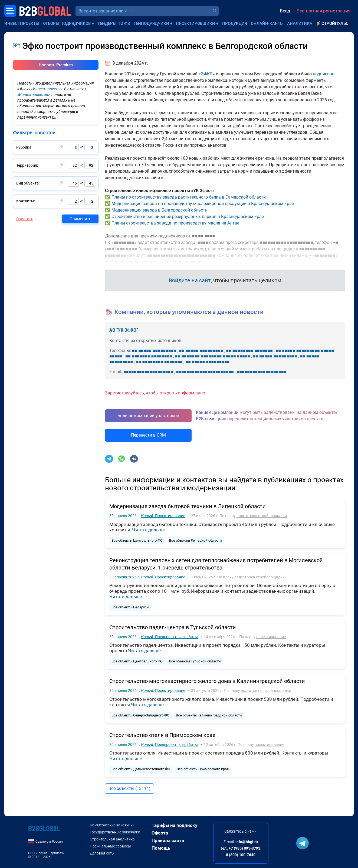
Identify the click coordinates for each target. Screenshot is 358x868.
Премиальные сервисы (110, 846)
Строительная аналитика (112, 839)
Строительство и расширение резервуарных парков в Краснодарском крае (188, 217)
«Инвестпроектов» (34, 95)
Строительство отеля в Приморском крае (162, 735)
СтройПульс (335, 24)
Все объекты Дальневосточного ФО (141, 769)
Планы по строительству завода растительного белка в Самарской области (189, 197)
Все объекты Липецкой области (196, 540)
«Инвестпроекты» (47, 89)
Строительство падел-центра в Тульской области (173, 627)
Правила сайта (168, 840)
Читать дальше (148, 530)
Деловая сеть (102, 853)
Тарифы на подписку (175, 825)
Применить (80, 219)
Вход (285, 11)
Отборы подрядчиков (67, 24)
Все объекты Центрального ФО (137, 540)
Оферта (160, 833)
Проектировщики (196, 24)
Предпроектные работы (169, 637)
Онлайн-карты (267, 24)
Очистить (25, 219)
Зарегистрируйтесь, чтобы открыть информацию (155, 393)
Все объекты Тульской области (195, 661)
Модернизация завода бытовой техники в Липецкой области (188, 506)
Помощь (161, 848)
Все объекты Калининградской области (209, 715)
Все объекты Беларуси (130, 607)
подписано (324, 74)
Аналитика (300, 24)
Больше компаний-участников (148, 416)
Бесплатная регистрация (323, 11)
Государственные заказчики (115, 832)
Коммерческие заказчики (112, 825)
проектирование (271, 637)
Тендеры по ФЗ (114, 24)
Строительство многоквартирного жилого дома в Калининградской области (207, 681)
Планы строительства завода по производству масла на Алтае (175, 223)
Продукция (235, 24)
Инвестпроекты (22, 24)
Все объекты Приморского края (203, 769)
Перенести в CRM (148, 435)
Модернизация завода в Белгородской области (160, 210)
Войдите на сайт (190, 280)
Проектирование (163, 516)
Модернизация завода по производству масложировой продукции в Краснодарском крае (203, 204)
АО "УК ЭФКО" (124, 330)
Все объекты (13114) (129, 788)
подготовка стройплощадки (262, 516)
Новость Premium (56, 65)
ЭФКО (207, 74)
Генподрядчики (151, 24)
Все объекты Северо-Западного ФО (140, 715)
